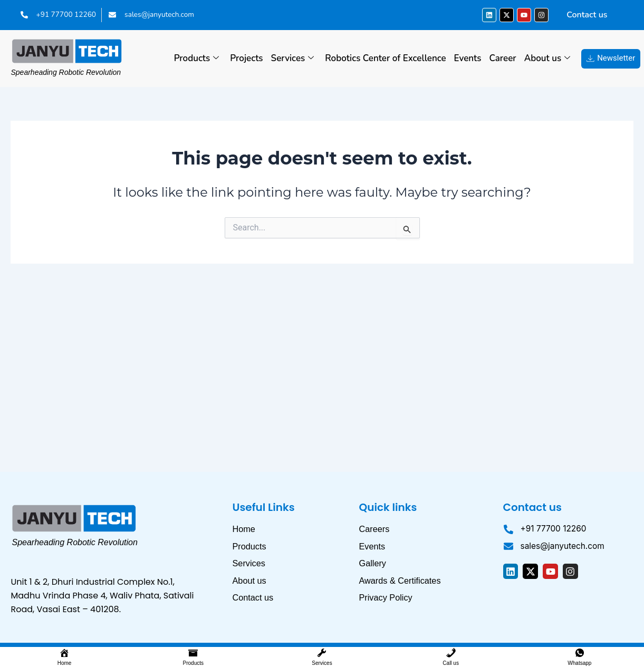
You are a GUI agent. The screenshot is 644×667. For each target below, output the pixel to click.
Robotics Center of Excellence (385, 58)
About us (547, 59)
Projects (246, 58)
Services (293, 59)
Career (503, 58)
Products (197, 59)
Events (468, 58)
